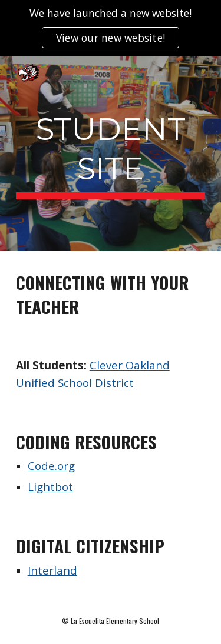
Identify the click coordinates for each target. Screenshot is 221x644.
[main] (111, 154)
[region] (111, 28)
